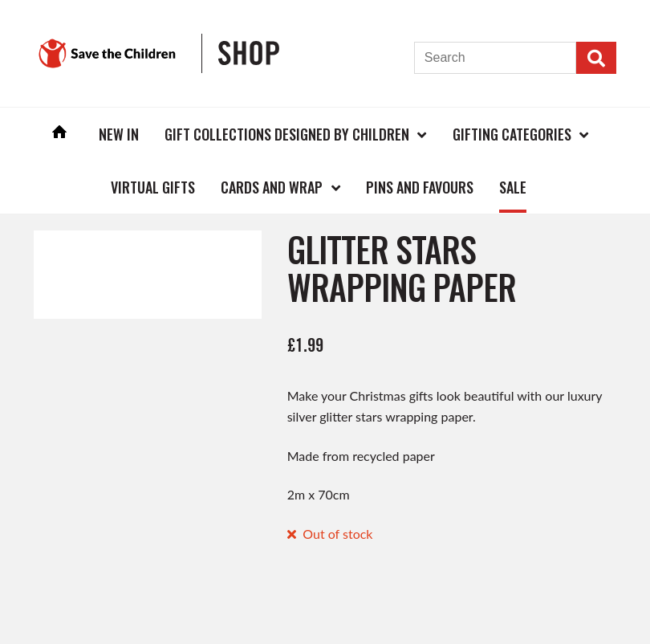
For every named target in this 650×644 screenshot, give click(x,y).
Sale (513, 187)
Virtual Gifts (153, 187)
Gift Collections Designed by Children (287, 134)
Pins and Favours (420, 187)
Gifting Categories (512, 134)
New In (119, 134)
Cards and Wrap (272, 187)
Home (59, 134)
